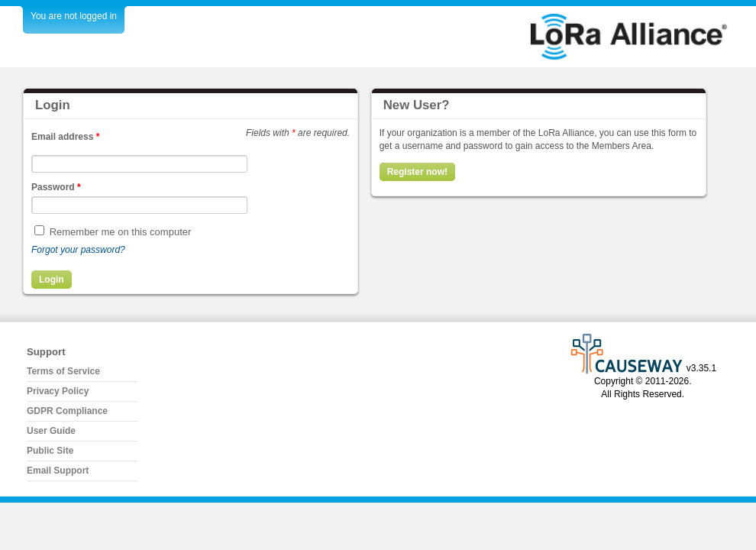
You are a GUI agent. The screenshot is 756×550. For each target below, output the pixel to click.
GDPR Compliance (67, 411)
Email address (65, 137)
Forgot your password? (78, 250)
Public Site (50, 451)
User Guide (51, 431)
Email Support (58, 471)
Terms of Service (63, 371)
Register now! (417, 172)
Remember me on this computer (121, 232)
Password (56, 187)
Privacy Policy (58, 391)
